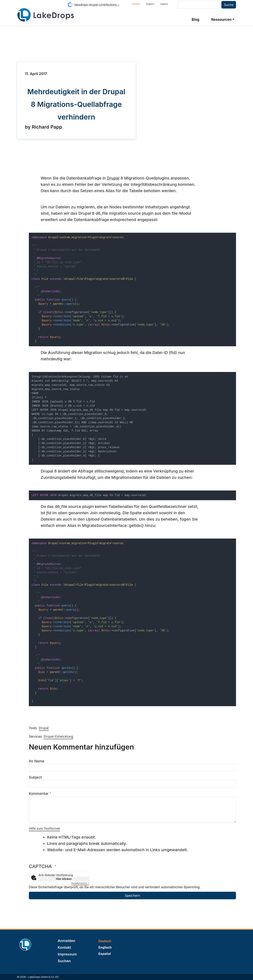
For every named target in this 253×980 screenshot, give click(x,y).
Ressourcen (221, 19)
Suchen (64, 961)
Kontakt (64, 947)
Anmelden (67, 941)
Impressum (67, 954)
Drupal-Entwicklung (58, 736)
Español (164, 4)
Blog (196, 19)
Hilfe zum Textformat (44, 828)
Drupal (113, 178)
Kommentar (39, 794)
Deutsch (136, 4)
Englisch (150, 4)
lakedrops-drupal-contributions (97, 5)
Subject (35, 777)
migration (118, 213)
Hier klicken (64, 879)
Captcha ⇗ (80, 883)
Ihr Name (37, 761)
